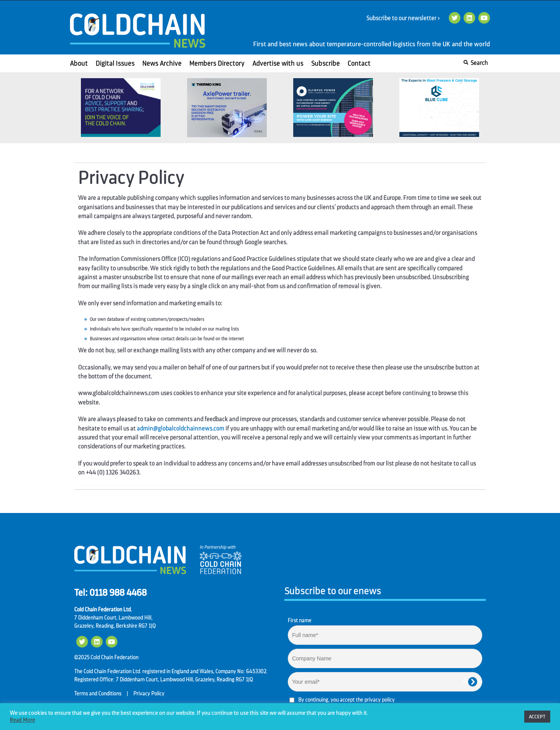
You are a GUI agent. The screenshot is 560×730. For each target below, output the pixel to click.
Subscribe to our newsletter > (406, 18)
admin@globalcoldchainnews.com (181, 429)
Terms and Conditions (98, 693)
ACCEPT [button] (537, 717)
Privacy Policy (149, 693)
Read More (22, 720)
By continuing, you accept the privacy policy (346, 700)
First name (300, 620)
